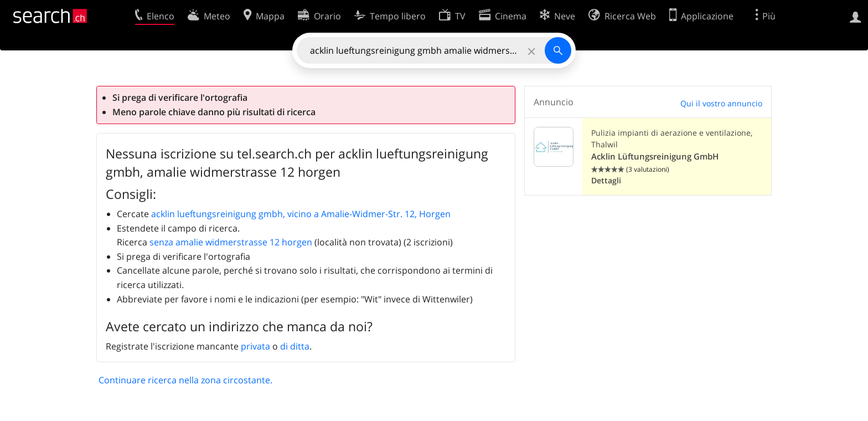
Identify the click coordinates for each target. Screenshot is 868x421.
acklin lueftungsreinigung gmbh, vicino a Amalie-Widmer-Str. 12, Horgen (301, 214)
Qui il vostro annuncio (721, 103)
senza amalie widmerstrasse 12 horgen (231, 242)
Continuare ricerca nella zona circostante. (185, 380)
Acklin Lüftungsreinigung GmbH (655, 156)
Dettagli (606, 180)
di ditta (295, 346)
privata (255, 346)
